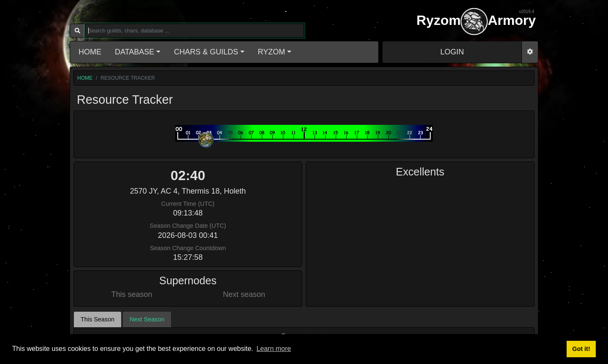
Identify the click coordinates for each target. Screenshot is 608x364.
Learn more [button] (274, 349)
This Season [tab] (98, 288)
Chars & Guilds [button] (206, 52)
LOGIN (452, 52)
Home (90, 52)
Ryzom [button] (272, 52)
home (85, 78)
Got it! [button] (581, 349)
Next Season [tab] (147, 288)
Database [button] (134, 52)
